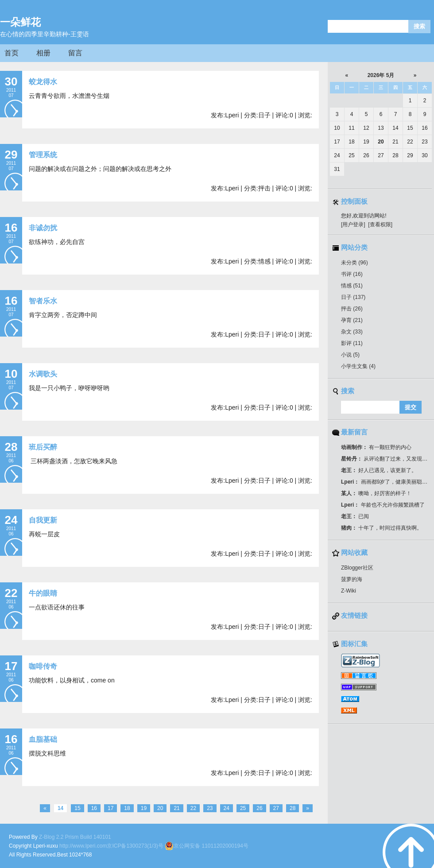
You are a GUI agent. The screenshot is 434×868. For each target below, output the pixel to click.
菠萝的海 (352, 579)
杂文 (352, 332)
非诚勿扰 (43, 228)
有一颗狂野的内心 (376, 447)
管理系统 (43, 155)
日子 (353, 297)
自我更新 (43, 520)
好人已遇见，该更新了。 (379, 470)
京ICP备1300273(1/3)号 (135, 846)
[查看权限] (380, 225)
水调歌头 (43, 374)
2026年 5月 (381, 75)
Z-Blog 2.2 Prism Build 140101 (75, 837)
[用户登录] (353, 225)
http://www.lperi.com (83, 846)
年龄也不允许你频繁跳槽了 (383, 505)
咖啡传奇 (43, 666)
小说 (350, 355)
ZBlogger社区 (357, 568)
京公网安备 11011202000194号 (207, 846)
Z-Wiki (349, 591)
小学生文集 (358, 366)
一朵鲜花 (20, 22)
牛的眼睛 (43, 593)
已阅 (355, 516)
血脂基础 (43, 739)
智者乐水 (43, 301)
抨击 (352, 309)
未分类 (355, 263)
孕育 (352, 320)
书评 (352, 274)
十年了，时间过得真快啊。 (382, 528)
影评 (352, 343)
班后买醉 (43, 447)
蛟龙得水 (43, 82)
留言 (75, 53)
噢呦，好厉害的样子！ (376, 493)
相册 (43, 53)
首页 (12, 53)
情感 (352, 286)
